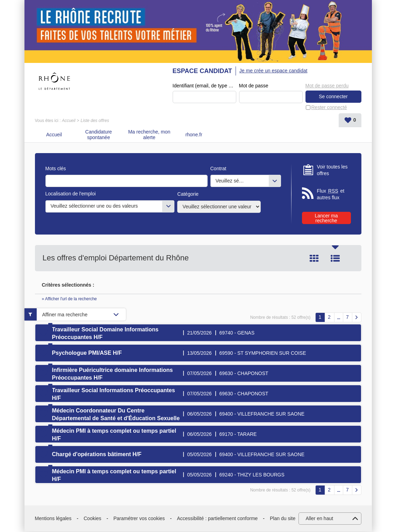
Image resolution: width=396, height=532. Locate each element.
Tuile (314, 259)
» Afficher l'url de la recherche (70, 299)
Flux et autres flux (331, 195)
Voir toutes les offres (332, 170)
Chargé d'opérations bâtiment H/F (97, 455)
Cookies (92, 519)
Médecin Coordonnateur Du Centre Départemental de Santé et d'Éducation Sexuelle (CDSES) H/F (116, 419)
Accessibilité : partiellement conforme (217, 519)
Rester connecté (329, 107)
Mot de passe (254, 86)
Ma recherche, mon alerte (149, 135)
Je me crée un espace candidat (273, 71)
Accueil (69, 121)
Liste (335, 259)
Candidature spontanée (99, 135)
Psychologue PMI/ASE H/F (87, 353)
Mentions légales (53, 519)
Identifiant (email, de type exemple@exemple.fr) (204, 86)
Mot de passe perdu (327, 86)
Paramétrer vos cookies (139, 519)
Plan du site (283, 519)
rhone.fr (194, 135)
